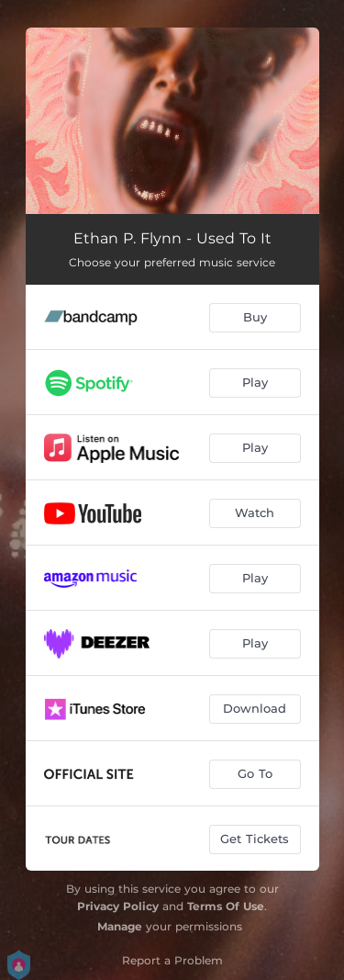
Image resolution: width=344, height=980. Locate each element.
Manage (120, 926)
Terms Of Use (226, 906)
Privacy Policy (118, 906)
